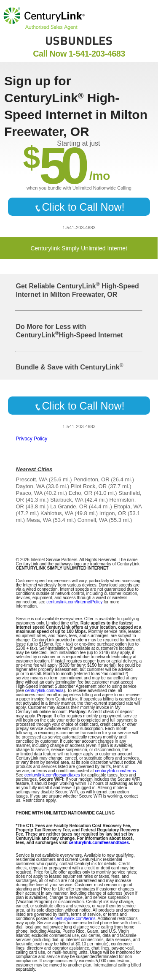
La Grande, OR (69, 506)
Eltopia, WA (127, 506)
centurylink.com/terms (115, 771)
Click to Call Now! (79, 207)
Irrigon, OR (113, 513)
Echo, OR (80, 493)
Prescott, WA (32, 479)
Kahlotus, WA (57, 513)
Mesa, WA (39, 520)
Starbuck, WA (67, 500)
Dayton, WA (30, 486)
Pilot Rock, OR (89, 486)
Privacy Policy (32, 439)
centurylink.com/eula (44, 691)
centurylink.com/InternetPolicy (74, 602)
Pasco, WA (29, 493)
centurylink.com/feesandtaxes (52, 775)
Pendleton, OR (91, 479)
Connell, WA (92, 520)
